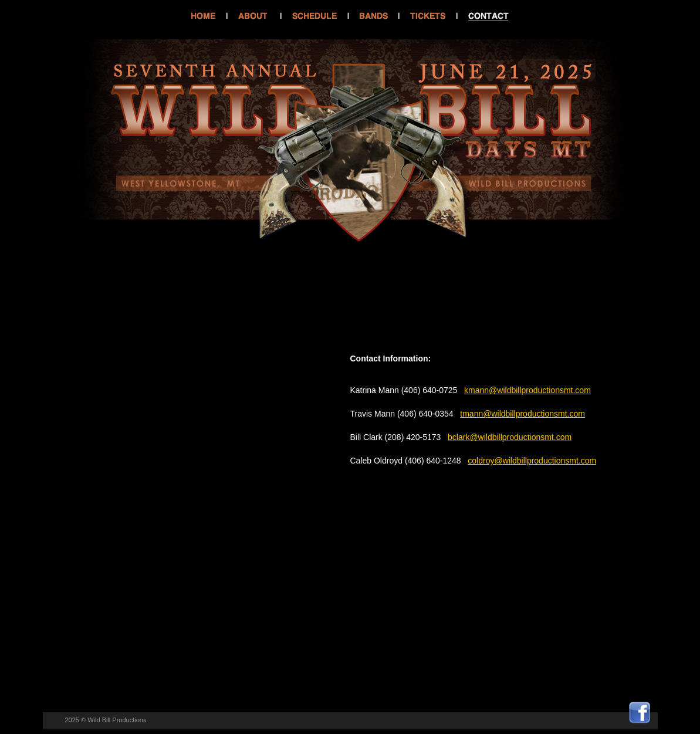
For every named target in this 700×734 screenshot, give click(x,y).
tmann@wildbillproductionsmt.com (523, 414)
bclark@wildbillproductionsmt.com (510, 437)
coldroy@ (485, 461)
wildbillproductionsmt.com (550, 461)
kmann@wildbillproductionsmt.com (527, 390)
